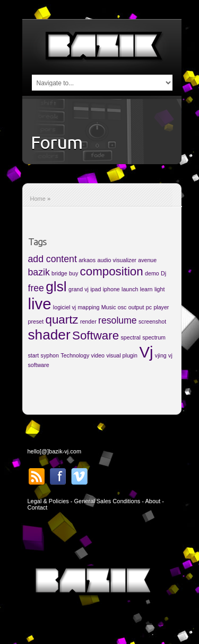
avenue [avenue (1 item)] (147, 260)
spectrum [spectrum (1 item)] (154, 337)
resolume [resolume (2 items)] (118, 320)
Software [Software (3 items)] (96, 336)
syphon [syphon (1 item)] (50, 355)
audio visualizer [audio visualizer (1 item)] (116, 260)
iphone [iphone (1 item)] (111, 289)
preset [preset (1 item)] (36, 321)
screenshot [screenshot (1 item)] (152, 321)
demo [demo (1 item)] (152, 273)
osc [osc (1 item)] (122, 307)
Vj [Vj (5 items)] (146, 352)
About (153, 501)
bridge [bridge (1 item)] (59, 273)
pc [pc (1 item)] (149, 307)
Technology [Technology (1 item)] (75, 355)
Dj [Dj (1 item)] (163, 273)
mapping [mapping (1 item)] (88, 307)
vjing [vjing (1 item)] (161, 355)
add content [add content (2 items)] (53, 259)
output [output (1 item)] (136, 307)
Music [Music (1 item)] (109, 307)
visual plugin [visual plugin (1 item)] (122, 355)
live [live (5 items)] (40, 304)
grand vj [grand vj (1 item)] (79, 289)
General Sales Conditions (107, 501)
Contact (38, 507)
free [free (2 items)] (36, 288)
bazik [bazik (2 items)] (39, 272)
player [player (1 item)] (161, 307)
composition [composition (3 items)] (112, 271)
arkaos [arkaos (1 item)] (87, 260)
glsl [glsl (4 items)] (56, 287)
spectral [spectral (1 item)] (130, 337)
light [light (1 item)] (160, 289)
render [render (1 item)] (88, 321)
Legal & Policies (48, 501)
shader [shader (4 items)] (49, 335)
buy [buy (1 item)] (73, 273)
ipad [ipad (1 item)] (96, 289)
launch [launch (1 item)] (130, 289)
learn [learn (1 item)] (146, 289)
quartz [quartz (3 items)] (62, 320)
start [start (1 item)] (34, 355)
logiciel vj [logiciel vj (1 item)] (64, 307)
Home (38, 199)
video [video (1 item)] (98, 355)
